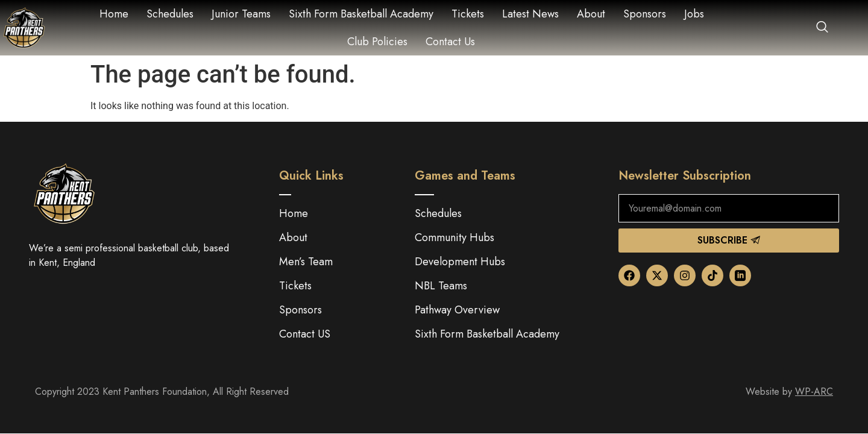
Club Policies (377, 42)
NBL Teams (441, 286)
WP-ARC (814, 392)
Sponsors (645, 14)
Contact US (305, 334)
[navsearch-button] (816, 28)
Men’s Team (306, 262)
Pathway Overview (457, 310)
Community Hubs (454, 237)
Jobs (694, 14)
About (591, 14)
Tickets (468, 14)
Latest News (530, 14)
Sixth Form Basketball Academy (361, 14)
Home (114, 14)
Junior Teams (241, 14)
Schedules (170, 14)
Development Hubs (460, 262)
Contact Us (450, 42)
